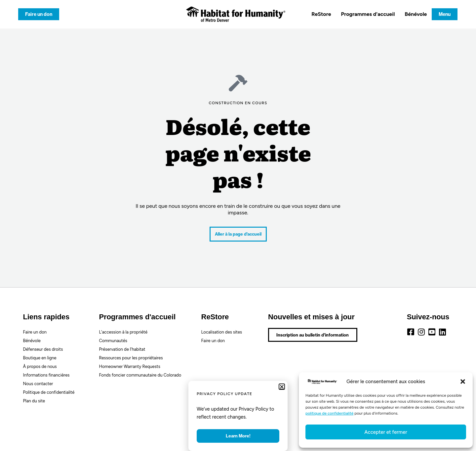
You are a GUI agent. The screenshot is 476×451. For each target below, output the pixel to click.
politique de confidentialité (329, 413)
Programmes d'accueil (368, 14)
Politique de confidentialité (49, 392)
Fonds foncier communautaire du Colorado (140, 375)
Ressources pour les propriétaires (131, 358)
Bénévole (416, 14)
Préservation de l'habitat (122, 349)
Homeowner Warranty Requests (129, 366)
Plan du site (34, 401)
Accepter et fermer (386, 432)
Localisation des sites (222, 332)
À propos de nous (40, 366)
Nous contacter (38, 384)
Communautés (113, 341)
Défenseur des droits (43, 349)
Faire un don (35, 332)
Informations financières (46, 375)
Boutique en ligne (40, 358)
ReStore (321, 14)
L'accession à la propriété (123, 332)
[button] (463, 382)
